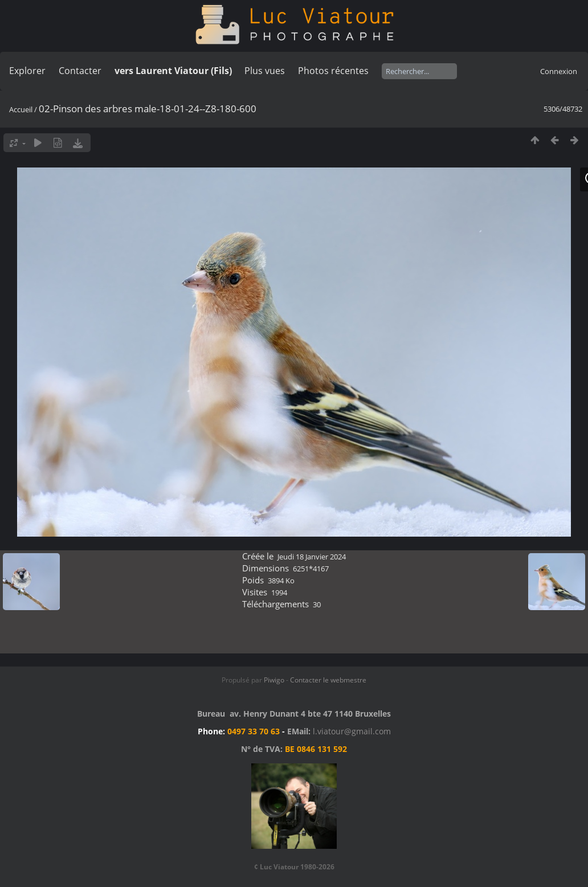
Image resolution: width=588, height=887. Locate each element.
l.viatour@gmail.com (352, 731)
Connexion (559, 71)
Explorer (27, 71)
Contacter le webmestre (328, 680)
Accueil (21, 109)
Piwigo (274, 680)
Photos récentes (333, 71)
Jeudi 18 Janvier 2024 (312, 557)
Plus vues (265, 71)
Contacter (80, 71)
